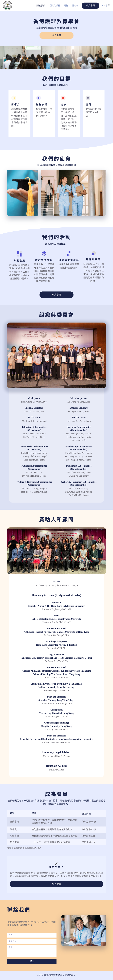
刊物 (66, 6)
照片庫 (75, 6)
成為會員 (90, 6)
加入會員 (56, 884)
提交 (32, 961)
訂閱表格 (53, 873)
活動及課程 (55, 6)
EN (104, 6)
